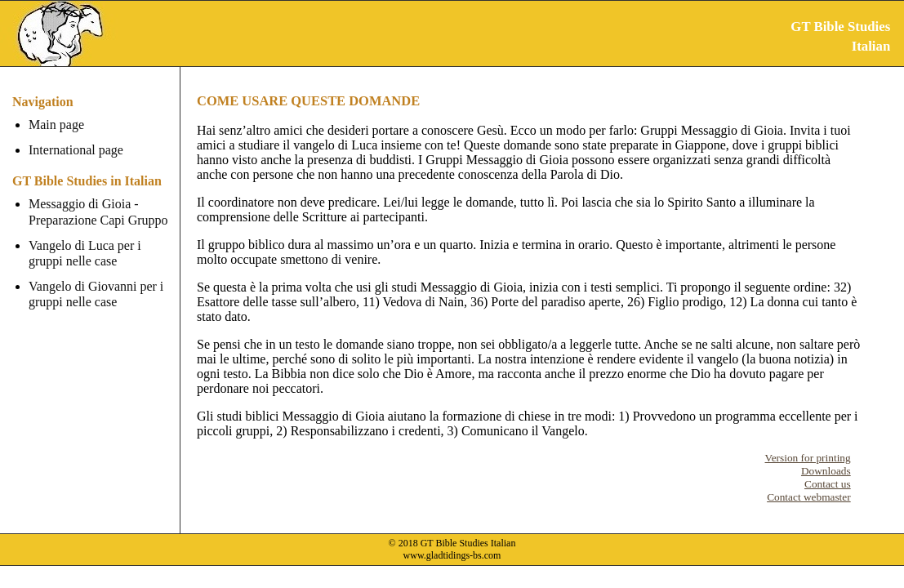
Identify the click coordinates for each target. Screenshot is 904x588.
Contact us (828, 484)
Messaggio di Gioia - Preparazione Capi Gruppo (98, 212)
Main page (56, 125)
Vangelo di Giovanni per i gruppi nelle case (96, 294)
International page (76, 150)
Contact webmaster (809, 497)
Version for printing (808, 458)
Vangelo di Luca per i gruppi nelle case (85, 253)
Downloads (826, 471)
